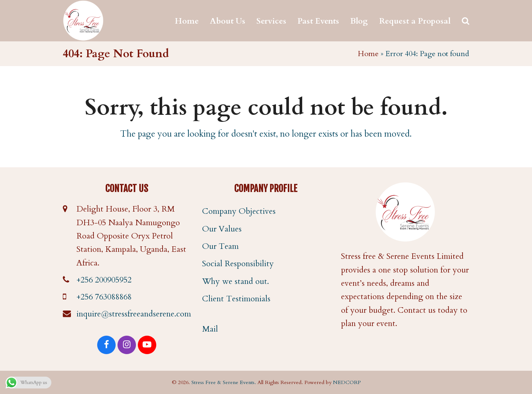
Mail (210, 329)
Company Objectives (239, 211)
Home (368, 54)
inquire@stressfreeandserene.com (134, 314)
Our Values (222, 229)
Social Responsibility (238, 264)
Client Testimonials (236, 299)
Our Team (220, 246)
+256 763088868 (104, 297)
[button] (465, 21)
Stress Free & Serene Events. (224, 382)
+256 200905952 (104, 280)
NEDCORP (347, 382)
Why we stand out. (236, 281)
